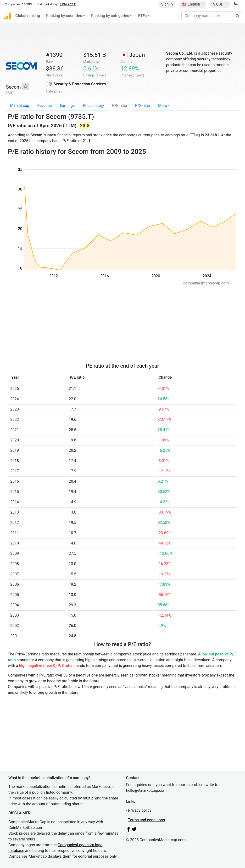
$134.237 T (68, 4)
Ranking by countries (64, 16)
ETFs (142, 16)
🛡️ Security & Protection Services (77, 84)
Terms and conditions (146, 820)
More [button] (163, 106)
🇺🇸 (191, 4)
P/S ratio (143, 106)
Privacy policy (140, 810)
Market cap (20, 106)
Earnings (67, 106)
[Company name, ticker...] (211, 16)
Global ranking (28, 16)
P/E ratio (120, 106)
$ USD (219, 4)
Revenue (45, 106)
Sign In (167, 4)
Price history (93, 106)
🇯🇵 (133, 55)
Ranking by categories (110, 16)
